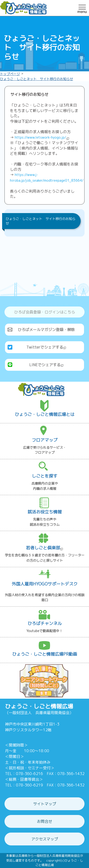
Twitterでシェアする (46, 347)
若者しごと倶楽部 (44, 548)
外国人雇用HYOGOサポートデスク (45, 584)
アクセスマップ (45, 839)
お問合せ (45, 821)
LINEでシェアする (46, 365)
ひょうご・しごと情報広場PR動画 (45, 654)
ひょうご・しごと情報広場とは (45, 414)
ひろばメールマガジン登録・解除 (46, 330)
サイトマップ (45, 804)
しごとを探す (45, 476)
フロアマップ (45, 440)
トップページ (10, 74)
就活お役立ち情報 (45, 512)
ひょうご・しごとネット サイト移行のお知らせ (37, 79)
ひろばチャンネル (45, 623)
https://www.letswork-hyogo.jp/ (42, 137)
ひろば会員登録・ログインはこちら (45, 312)
